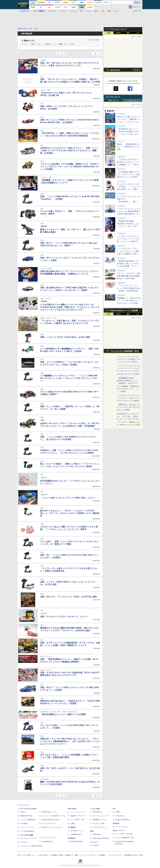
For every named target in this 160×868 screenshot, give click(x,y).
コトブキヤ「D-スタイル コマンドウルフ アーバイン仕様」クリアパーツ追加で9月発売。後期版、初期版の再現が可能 (128, 241)
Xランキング (115, 97)
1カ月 (138, 33)
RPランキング (113, 100)
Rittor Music (72, 809)
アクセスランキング (118, 29)
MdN (92, 831)
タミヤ (55, 44)
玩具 (96, 11)
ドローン (39, 44)
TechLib (95, 845)
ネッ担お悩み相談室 (27, 831)
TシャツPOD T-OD (77, 820)
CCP (66, 44)
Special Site (115, 70)
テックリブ (94, 842)
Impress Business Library (51, 820)
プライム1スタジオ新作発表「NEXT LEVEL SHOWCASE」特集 (125, 352)
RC (81, 11)
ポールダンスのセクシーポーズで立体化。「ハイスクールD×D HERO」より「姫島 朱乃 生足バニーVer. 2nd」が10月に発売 (129, 189)
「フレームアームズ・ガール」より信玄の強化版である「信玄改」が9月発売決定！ (128, 288)
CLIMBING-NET (76, 834)
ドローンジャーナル (27, 827)
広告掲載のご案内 (57, 855)
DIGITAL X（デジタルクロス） (53, 827)
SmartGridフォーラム (49, 812)
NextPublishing (47, 842)
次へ (98, 54)
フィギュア (63, 11)
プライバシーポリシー (88, 855)
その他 (72, 44)
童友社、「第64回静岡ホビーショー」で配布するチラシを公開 (129, 147)
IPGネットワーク (119, 831)
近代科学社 (72, 838)
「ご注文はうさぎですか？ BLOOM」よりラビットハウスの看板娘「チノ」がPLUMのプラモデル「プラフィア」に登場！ (128, 165)
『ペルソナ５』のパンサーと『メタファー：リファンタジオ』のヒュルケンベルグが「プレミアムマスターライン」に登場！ (128, 371)
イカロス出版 (95, 809)
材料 (109, 11)
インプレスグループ (115, 855)
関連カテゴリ (29, 41)
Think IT (23, 812)
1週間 (128, 33)
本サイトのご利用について (27, 855)
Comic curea (120, 816)
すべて (24, 44)
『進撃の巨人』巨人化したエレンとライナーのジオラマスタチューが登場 (128, 407)
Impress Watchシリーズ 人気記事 (124, 310)
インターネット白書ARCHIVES (31, 846)
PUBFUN (116, 824)
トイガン (74, 11)
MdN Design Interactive (101, 838)
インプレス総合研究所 (28, 820)
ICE (114, 809)
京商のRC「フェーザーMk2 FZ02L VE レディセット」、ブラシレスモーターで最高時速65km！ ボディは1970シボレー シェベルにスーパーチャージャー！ (70, 741)
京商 (61, 44)
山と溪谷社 (72, 827)
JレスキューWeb (99, 824)
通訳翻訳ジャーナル (100, 820)
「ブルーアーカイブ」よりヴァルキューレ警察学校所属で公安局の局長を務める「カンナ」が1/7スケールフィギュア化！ (128, 214)
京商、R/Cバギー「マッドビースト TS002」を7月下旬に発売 (68, 597)
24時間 (118, 33)
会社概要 (102, 855)
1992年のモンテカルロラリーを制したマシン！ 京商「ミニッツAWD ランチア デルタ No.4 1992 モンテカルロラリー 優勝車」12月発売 (69, 151)
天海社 (118, 812)
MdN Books (97, 834)
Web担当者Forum (26, 816)
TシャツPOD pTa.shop (124, 834)
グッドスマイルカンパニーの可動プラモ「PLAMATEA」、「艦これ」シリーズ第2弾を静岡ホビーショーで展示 (128, 202)
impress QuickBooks (122, 820)
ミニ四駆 (32, 44)
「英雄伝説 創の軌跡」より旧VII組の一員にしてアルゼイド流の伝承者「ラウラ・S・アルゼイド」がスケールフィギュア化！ (128, 266)
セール (117, 11)
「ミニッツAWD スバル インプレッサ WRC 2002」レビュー (68, 498)
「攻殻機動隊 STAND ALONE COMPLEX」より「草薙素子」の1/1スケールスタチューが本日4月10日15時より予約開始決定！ (128, 383)
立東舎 (73, 824)
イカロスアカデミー (100, 827)
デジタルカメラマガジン (29, 838)
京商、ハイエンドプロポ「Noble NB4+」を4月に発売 (65, 337)
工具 (103, 11)
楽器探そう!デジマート (78, 816)
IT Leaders (24, 824)
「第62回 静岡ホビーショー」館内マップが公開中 (63, 714)
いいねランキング (133, 100)
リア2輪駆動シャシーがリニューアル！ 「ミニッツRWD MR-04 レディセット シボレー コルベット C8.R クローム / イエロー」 (69, 378)
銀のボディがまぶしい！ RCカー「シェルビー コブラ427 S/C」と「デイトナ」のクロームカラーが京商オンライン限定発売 (70, 513)
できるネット (25, 842)
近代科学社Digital (76, 842)
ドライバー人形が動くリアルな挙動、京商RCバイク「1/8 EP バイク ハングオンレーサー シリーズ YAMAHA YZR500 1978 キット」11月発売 (70, 167)
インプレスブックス (49, 838)
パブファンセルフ (122, 827)
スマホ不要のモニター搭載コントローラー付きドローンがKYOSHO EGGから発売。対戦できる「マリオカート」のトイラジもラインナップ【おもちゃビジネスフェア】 (70, 307)
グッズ (88, 11)
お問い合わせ (43, 855)
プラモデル (52, 11)
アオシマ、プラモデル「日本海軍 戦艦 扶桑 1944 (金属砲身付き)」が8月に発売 (128, 276)
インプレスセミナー (49, 824)
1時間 (109, 33)
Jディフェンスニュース (101, 816)
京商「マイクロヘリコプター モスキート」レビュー (64, 617)
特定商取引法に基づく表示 (134, 855)
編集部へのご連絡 (72, 855)
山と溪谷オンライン (77, 831)
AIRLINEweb (97, 812)
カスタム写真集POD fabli (125, 838)
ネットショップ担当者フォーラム (54, 816)
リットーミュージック (78, 812)
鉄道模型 (47, 44)
